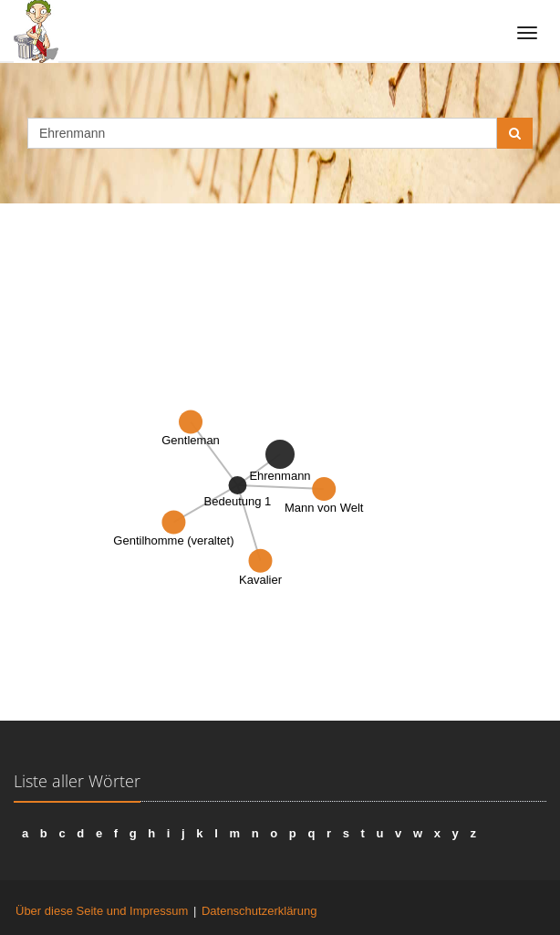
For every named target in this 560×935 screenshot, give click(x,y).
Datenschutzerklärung (259, 911)
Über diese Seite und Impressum (102, 911)
